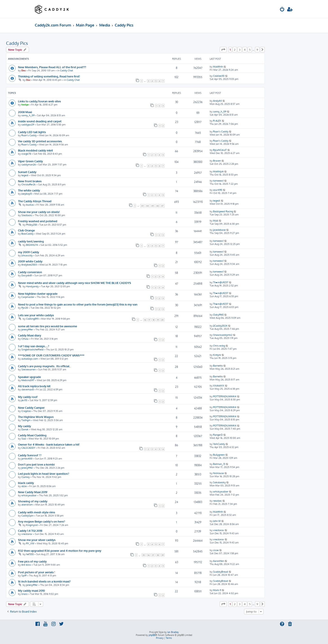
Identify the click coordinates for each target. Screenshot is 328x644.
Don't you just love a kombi (36, 464)
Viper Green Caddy (30, 161)
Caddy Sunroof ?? (30, 455)
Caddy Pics (17, 43)
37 (153, 555)
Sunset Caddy (27, 172)
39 (163, 555)
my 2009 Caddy (29, 252)
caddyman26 (29, 165)
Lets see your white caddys (36, 315)
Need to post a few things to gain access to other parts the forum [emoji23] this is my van (78, 304)
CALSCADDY (28, 448)
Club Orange (26, 230)
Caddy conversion (30, 272)
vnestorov (27, 534)
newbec (217, 501)
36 (148, 555)
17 (149, 320)
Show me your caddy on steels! (39, 212)
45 (153, 206)
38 (158, 555)
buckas (30, 205)
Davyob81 (27, 275)
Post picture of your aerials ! (36, 572)
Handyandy (32, 286)
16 (145, 320)
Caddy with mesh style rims (36, 512)
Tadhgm (26, 420)
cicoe (216, 550)
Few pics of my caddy (32, 561)
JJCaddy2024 (220, 326)
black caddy (26, 483)
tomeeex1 (218, 181)
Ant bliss (26, 565)
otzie (24, 486)
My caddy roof (28, 397)
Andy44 (217, 101)
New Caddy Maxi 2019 (33, 492)
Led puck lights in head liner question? (44, 474)
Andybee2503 (29, 265)
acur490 (218, 190)
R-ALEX (217, 121)
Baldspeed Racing (223, 211)
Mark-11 (217, 590)
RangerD (218, 435)
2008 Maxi (25, 112)
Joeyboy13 (27, 194)
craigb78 (26, 154)
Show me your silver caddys (37, 540)
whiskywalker (29, 495)
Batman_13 (219, 464)
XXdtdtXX (219, 386)
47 (162, 206)
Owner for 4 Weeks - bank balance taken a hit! (49, 444)
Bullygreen (219, 455)
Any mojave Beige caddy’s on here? (42, 521)
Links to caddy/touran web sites (39, 101)
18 (154, 320)
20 (162, 320)
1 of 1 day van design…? (34, 346)
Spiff (24, 576)
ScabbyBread (221, 572)
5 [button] (250, 50)
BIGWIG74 (32, 245)
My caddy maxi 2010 (31, 590)
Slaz (24, 439)
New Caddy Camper (31, 408)
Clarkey (25, 477)
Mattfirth (218, 67)
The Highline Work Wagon (36, 417)
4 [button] (245, 50)
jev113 (24, 400)
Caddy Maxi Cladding (32, 435)
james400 (27, 459)
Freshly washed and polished (38, 221)
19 (158, 320)
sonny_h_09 (28, 115)
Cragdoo (26, 411)
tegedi (25, 175)
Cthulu (25, 339)
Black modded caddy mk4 (35, 150)
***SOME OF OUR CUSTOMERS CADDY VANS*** (51, 355)
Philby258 (31, 225)
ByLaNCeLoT (220, 150)
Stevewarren (29, 369)
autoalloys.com (30, 359)
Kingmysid (32, 525)
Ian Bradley (173, 632)
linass (24, 594)
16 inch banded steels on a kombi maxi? (44, 581)
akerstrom (27, 505)
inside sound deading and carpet (40, 121)
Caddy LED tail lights (32, 132)
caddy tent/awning (31, 241)
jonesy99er (27, 330)
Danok (25, 429)
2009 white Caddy (30, 261)
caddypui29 (28, 125)
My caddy (24, 426)
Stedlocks (27, 215)
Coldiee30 (219, 76)
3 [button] (240, 50)
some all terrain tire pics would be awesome (47, 326)
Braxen (217, 161)
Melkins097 (28, 380)
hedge (25, 105)
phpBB (152, 635)
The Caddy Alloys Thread (35, 201)
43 (142, 206)
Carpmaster (28, 297)
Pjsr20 (25, 308)
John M (217, 521)
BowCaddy (27, 234)
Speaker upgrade (29, 377)
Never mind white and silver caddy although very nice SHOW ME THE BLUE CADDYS (75, 283)
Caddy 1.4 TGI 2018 (30, 531)
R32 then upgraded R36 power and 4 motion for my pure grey (60, 551)
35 (144, 555)
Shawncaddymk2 (223, 335)
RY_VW (30, 543)
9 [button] (257, 50)
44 (147, 206)
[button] (223, 50)
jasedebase (219, 230)
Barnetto (218, 366)
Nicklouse (218, 473)
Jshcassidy (27, 255)
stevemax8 (28, 389)
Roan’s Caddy (29, 135)
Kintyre (217, 355)
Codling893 (32, 319)
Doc (24, 70)
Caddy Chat (66, 70)
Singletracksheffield (32, 349)
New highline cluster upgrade (38, 293)
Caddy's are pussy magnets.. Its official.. (44, 366)
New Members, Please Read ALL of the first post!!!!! (52, 67)
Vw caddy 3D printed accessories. (40, 141)
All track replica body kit (34, 386)
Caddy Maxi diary (30, 335)
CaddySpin (27, 516)
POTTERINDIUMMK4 (225, 396)
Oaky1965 (218, 315)
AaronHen (219, 561)
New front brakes (30, 181)
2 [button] (235, 50)
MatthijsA (218, 171)
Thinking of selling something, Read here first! (49, 76)
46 (157, 206)
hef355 (30, 554)
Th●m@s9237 (221, 282)
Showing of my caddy (33, 501)
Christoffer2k (29, 185)
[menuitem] (282, 10)
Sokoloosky (219, 482)
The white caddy (29, 190)
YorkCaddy (219, 444)
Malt (216, 221)
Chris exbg (219, 346)
